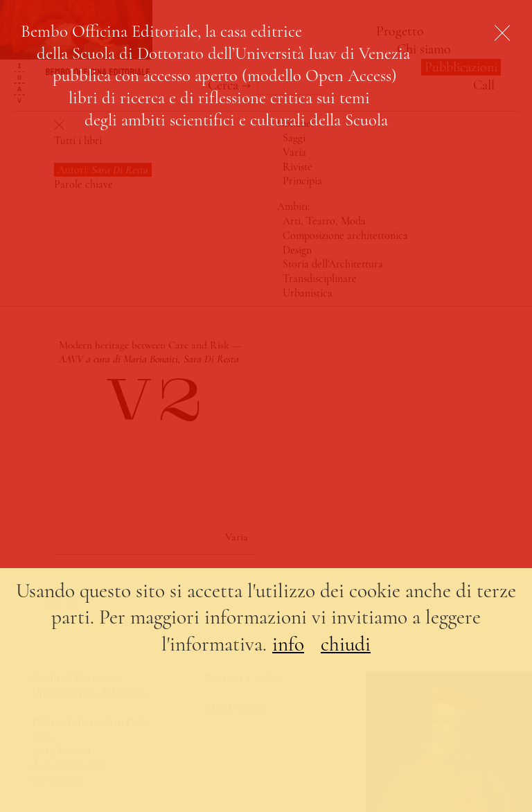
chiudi (346, 644)
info (288, 644)
